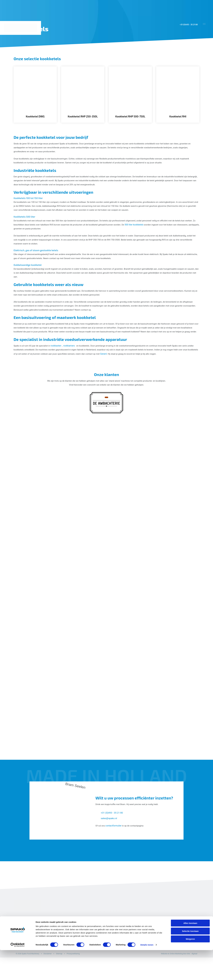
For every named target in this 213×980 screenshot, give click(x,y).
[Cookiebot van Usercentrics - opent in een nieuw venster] (18, 975)
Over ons (186, 52)
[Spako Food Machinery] (21, 28)
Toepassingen (118, 52)
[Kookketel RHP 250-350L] (83, 97)
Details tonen (147, 975)
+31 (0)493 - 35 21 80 (188, 24)
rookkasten (57, 360)
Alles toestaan (190, 953)
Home (102, 52)
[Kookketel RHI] (178, 97)
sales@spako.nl (109, 839)
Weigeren (190, 969)
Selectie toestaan (190, 961)
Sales (172, 52)
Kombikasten (114, 945)
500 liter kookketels (140, 231)
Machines (139, 52)
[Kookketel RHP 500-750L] (130, 97)
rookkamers (70, 360)
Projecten (157, 52)
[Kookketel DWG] (35, 97)
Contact (203, 52)
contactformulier (114, 847)
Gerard (117, 368)
